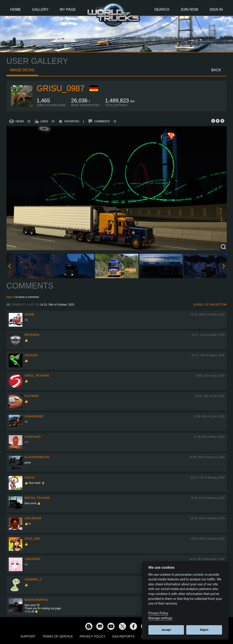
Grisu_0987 (61, 88)
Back (216, 70)
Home (16, 10)
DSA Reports (123, 636)
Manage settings (160, 618)
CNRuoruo (33, 559)
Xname (29, 314)
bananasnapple (36, 600)
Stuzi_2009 (32, 539)
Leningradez (34, 416)
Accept (166, 630)
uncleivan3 (33, 518)
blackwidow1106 (37, 457)
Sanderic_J (33, 579)
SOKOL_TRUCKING (37, 376)
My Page (68, 10)
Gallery (41, 10)
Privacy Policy (93, 636)
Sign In (216, 10)
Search (162, 10)
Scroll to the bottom (210, 305)
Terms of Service (58, 636)
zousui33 (31, 355)
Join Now (189, 10)
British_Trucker (37, 498)
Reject (204, 630)
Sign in (11, 297)
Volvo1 (30, 478)
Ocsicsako (33, 437)
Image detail (22, 70)
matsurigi (32, 335)
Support (28, 636)
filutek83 (32, 396)
